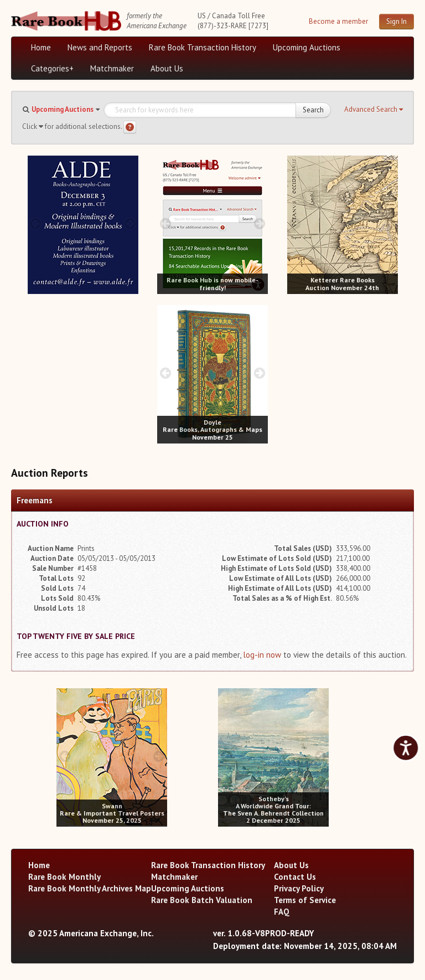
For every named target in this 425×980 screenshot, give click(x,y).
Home (41, 47)
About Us (167, 68)
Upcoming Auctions (307, 47)
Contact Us (295, 877)
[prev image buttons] (36, 223)
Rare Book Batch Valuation (202, 900)
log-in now (262, 655)
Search (313, 110)
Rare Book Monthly (64, 877)
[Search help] (130, 127)
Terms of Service (305, 900)
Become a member (338, 21)
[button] (374, 110)
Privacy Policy (299, 888)
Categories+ (52, 68)
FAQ (282, 912)
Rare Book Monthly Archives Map (90, 888)
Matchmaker (112, 68)
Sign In (397, 21)
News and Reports (100, 47)
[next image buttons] (130, 223)
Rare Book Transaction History (203, 47)
